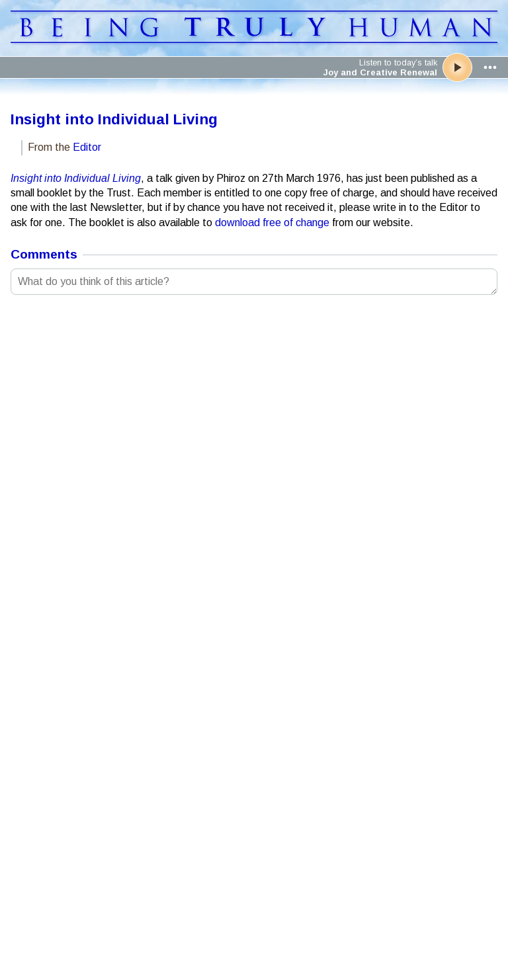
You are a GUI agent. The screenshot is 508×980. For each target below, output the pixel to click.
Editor (87, 147)
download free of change (272, 223)
